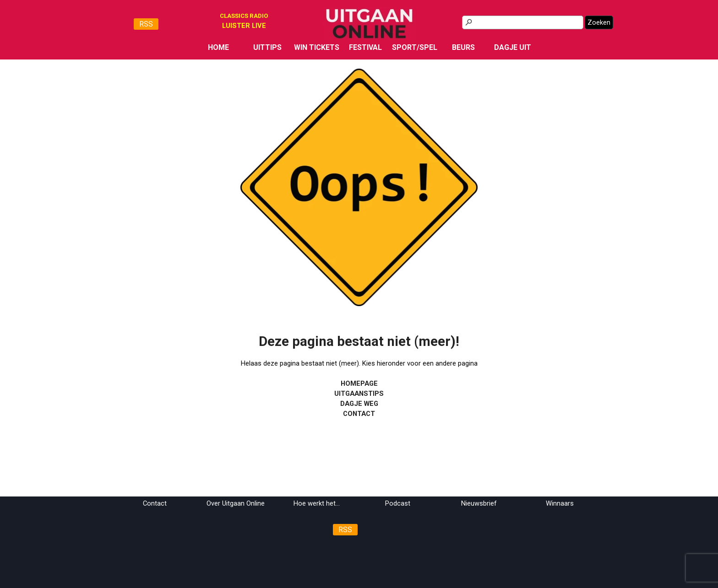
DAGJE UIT (513, 47)
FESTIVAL (365, 47)
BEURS (463, 47)
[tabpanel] (244, 26)
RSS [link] (146, 24)
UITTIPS (267, 47)
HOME (218, 47)
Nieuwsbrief (479, 503)
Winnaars (560, 503)
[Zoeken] (523, 22)
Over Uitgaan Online (236, 503)
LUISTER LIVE (244, 26)
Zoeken (599, 22)
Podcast (398, 503)
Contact (155, 503)
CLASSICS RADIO (244, 16)
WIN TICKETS (317, 47)
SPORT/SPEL (415, 47)
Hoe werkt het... (317, 503)
